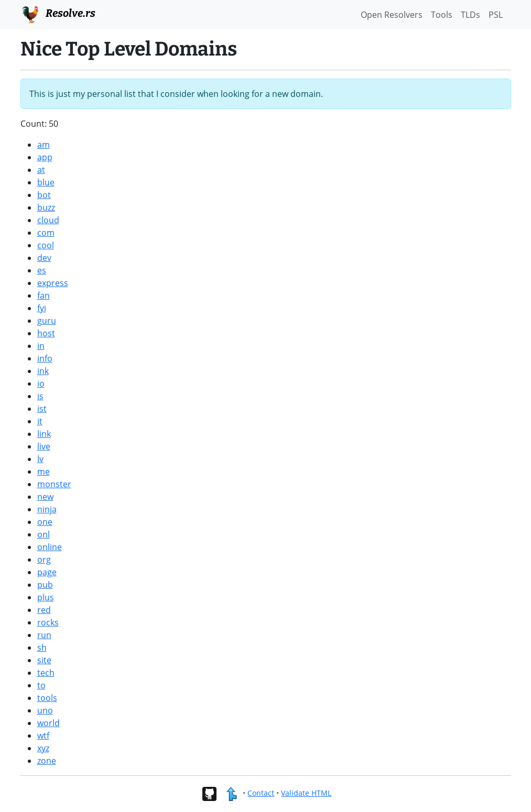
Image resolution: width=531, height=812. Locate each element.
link (44, 434)
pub (45, 585)
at (41, 170)
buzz (46, 207)
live (44, 446)
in (41, 346)
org (44, 559)
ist (42, 409)
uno (45, 710)
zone (47, 761)
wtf (43, 736)
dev (44, 258)
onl (44, 534)
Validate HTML (306, 793)
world (48, 723)
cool (46, 245)
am (44, 145)
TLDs (470, 15)
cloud (48, 220)
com (46, 233)
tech (46, 673)
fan (44, 295)
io (41, 383)
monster (54, 484)
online (50, 547)
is (40, 396)
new (45, 497)
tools (47, 698)
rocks (48, 622)
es (42, 270)
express (53, 283)
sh (42, 648)
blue (46, 182)
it (40, 421)
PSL (496, 15)
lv (40, 459)
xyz (43, 748)
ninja (47, 509)
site (44, 660)
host (46, 333)
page (47, 572)
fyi (42, 308)
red (44, 610)
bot (44, 195)
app (45, 157)
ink (43, 371)
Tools (442, 15)
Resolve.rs (58, 14)
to (41, 685)
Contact (261, 793)
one (45, 522)
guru (47, 321)
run (44, 635)
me (44, 471)
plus (46, 597)
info (45, 358)
